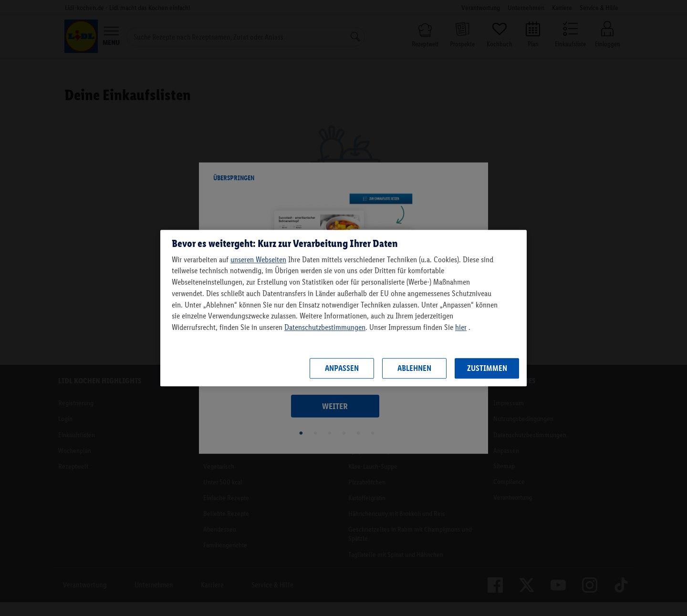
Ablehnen (414, 368)
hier (461, 327)
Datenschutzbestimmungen (325, 327)
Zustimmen (487, 368)
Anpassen (342, 368)
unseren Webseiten (258, 259)
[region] (343, 308)
